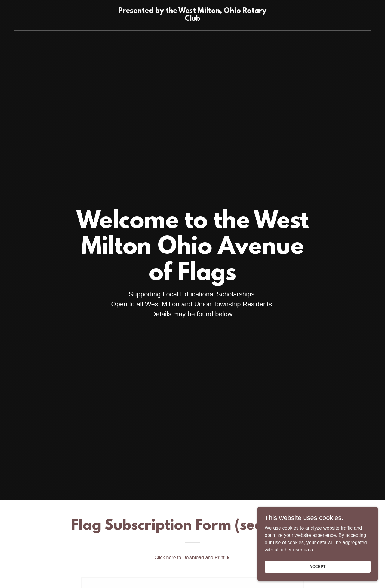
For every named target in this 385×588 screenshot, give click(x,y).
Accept (318, 566)
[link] (193, 19)
